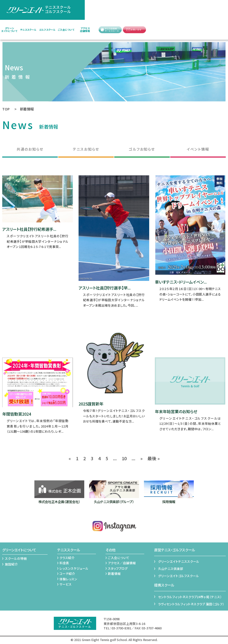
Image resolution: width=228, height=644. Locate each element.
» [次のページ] (141, 458)
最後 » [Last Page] (154, 458)
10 (124, 458)
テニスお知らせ (86, 149)
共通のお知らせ (30, 149)
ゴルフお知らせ (142, 149)
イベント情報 (198, 149)
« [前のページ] (70, 458)
